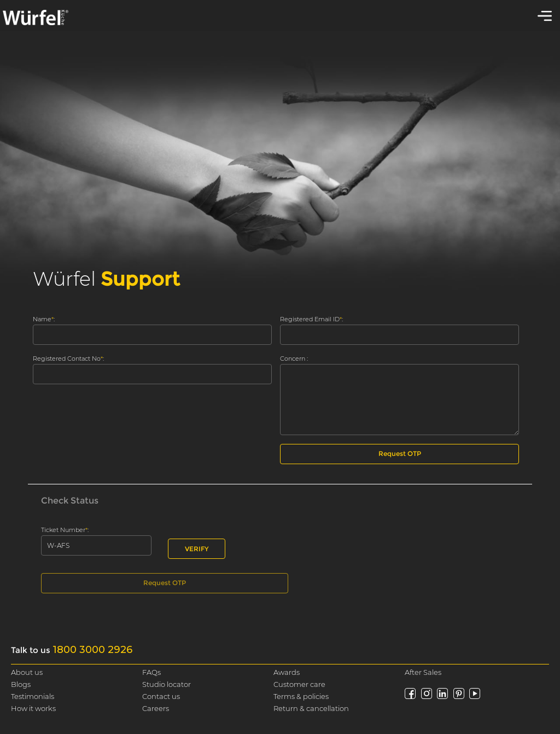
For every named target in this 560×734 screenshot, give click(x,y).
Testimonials (33, 696)
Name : (44, 319)
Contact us (161, 696)
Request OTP (400, 453)
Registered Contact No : (68, 359)
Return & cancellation (311, 708)
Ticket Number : (65, 530)
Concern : (294, 359)
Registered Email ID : (311, 319)
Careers (156, 708)
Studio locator (167, 684)
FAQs (151, 672)
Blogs (21, 684)
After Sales (423, 672)
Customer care (299, 684)
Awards (287, 672)
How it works (33, 708)
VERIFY (197, 549)
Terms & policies (301, 696)
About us (27, 672)
